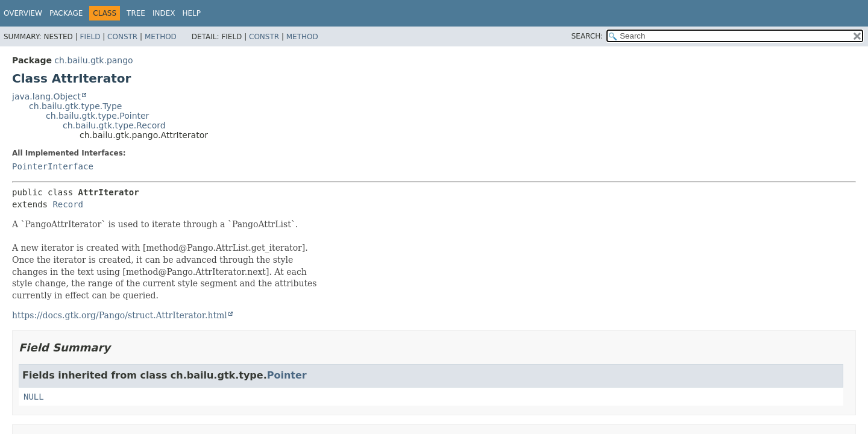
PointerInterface (53, 166)
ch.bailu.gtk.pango (93, 60)
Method (161, 37)
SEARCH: (587, 36)
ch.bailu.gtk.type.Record (114, 125)
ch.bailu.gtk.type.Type (75, 106)
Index (164, 13)
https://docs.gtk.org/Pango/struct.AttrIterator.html (120, 315)
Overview (23, 13)
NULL (34, 397)
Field (90, 37)
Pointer (287, 375)
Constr (122, 37)
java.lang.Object (46, 96)
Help (192, 13)
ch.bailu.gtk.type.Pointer (97, 116)
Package (66, 13)
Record (68, 204)
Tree (136, 13)
